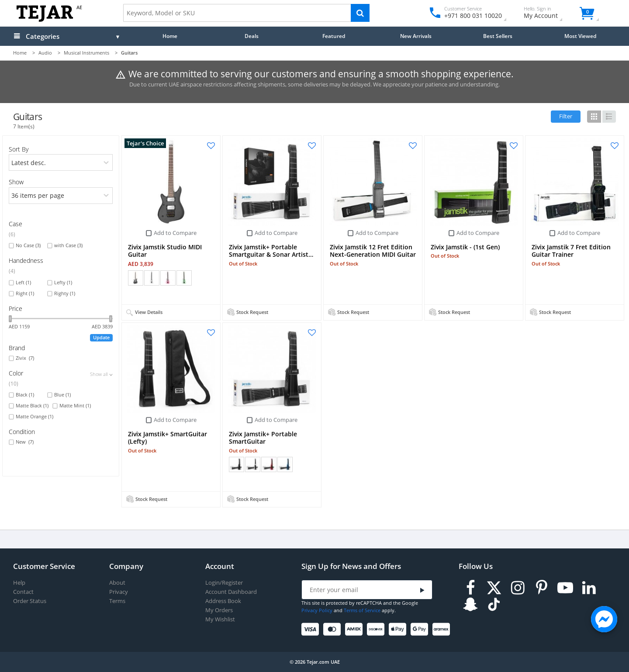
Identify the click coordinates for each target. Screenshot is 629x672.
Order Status (30, 601)
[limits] (60, 196)
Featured (334, 36)
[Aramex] (443, 629)
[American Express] (355, 629)
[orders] (60, 162)
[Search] (360, 13)
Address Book (223, 601)
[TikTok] (494, 605)
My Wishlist (220, 619)
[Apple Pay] (399, 629)
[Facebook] (470, 588)
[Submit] (422, 590)
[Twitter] (494, 588)
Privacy (119, 592)
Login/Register (224, 583)
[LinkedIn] (589, 588)
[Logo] (45, 20)
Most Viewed (580, 36)
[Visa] (312, 629)
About (117, 583)
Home (170, 36)
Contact (23, 592)
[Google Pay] (421, 629)
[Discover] (377, 629)
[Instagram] (518, 588)
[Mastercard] (334, 629)
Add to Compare (175, 233)
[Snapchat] (470, 605)
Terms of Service (362, 610)
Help (19, 583)
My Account (548, 14)
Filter (566, 116)
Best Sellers (498, 36)
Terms (117, 601)
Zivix (25, 358)
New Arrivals (416, 36)
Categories (43, 36)
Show (16, 182)
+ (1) (200, 278)
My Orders (219, 610)
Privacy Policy (317, 610)
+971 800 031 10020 (470, 16)
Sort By (19, 149)
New (25, 442)
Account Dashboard (231, 592)
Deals (252, 36)
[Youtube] (565, 588)
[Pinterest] (542, 588)
